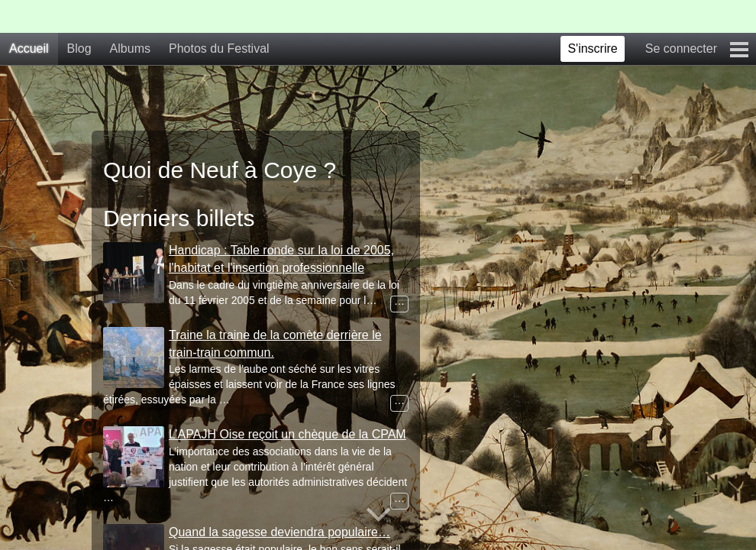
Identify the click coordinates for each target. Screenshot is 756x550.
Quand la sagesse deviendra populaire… (279, 532)
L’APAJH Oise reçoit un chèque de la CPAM (288, 434)
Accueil (29, 49)
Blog (79, 49)
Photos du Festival (219, 49)
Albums (130, 49)
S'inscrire (592, 49)
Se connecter (681, 49)
